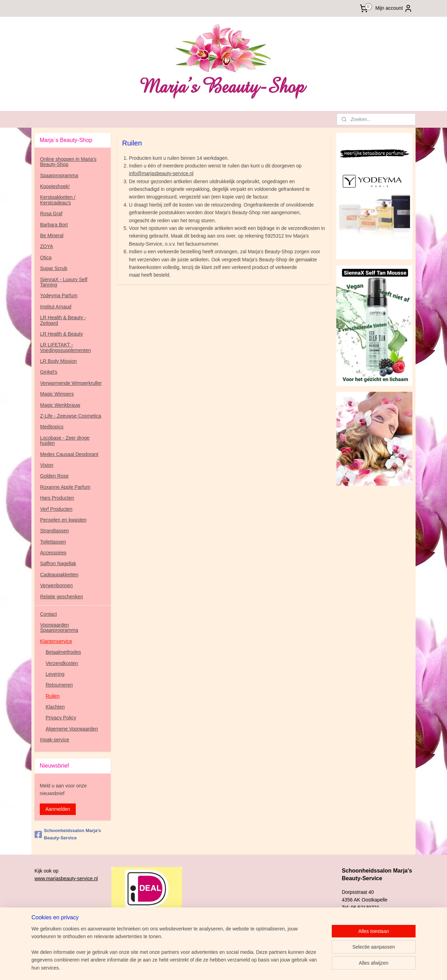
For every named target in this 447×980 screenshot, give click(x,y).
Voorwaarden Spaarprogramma (59, 627)
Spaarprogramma (59, 175)
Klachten (55, 707)
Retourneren (59, 685)
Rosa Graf (51, 214)
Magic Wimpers (57, 394)
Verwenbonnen (56, 585)
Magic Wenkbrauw (60, 405)
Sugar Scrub (54, 268)
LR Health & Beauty (62, 334)
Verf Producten (56, 509)
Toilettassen (53, 542)
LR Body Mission (58, 361)
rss (264, 967)
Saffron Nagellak (58, 563)
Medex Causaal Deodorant (69, 454)
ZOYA (47, 246)
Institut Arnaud (56, 307)
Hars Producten (57, 498)
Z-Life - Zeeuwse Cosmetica (71, 416)
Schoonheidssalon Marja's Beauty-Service (68, 834)
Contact (49, 614)
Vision (47, 465)
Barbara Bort (54, 225)
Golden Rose (54, 476)
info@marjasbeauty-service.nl (161, 173)
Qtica (46, 257)
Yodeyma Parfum (59, 296)
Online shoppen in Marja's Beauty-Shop (68, 162)
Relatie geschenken (62, 597)
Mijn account (394, 8)
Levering (55, 674)
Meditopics (52, 427)
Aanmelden (58, 809)
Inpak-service (55, 740)
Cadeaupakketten (59, 575)
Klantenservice (56, 641)
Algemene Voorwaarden (72, 729)
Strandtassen (55, 531)
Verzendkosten (62, 663)
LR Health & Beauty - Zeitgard (63, 320)
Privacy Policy (61, 718)
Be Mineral (52, 235)
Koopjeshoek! (55, 186)
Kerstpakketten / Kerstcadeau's (58, 200)
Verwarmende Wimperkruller (71, 383)
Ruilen (53, 696)
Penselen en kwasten (63, 520)
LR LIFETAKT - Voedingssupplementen (66, 347)
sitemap (252, 967)
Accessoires (53, 553)
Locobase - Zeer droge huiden (65, 440)
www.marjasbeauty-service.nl (66, 878)
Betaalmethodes (63, 652)
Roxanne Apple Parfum (65, 487)
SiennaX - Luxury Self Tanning (64, 282)
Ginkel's (49, 372)
